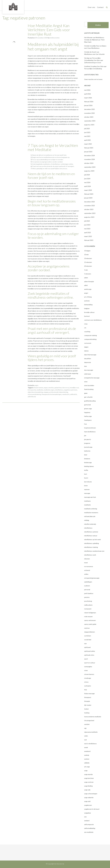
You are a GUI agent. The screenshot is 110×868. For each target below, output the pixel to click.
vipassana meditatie (91, 732)
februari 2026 (89, 102)
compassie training (91, 335)
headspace (88, 420)
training (87, 713)
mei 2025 (87, 136)
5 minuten (88, 274)
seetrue (87, 628)
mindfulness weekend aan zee (94, 551)
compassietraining (90, 339)
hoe (86, 424)
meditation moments (91, 513)
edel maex (88, 374)
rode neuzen (88, 616)
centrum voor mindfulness (93, 320)
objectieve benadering (35, 392)
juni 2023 (87, 225)
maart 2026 (88, 98)
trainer (86, 709)
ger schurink (88, 397)
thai (86, 690)
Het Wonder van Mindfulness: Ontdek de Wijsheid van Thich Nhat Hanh (94, 40)
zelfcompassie (89, 824)
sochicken (88, 636)
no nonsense (89, 566)
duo (86, 366)
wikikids (87, 763)
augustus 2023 (89, 217)
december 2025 (89, 109)
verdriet (87, 724)
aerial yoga (88, 289)
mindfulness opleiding (92, 543)
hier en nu (66, 388)
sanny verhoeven (90, 620)
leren (86, 486)
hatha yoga (88, 416)
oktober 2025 (89, 117)
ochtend (87, 570)
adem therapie (89, 281)
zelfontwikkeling (90, 828)
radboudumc (88, 605)
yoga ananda (88, 774)
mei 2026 (87, 90)
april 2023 (87, 232)
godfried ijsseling (90, 401)
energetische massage (92, 378)
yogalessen (88, 805)
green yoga (88, 409)
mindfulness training (91, 547)
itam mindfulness (90, 432)
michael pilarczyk (90, 516)
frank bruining (89, 389)
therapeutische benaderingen (52, 394)
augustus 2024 (89, 171)
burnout (87, 316)
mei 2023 (87, 229)
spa (85, 643)
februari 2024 (89, 194)
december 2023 (89, 202)
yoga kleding (88, 786)
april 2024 (87, 186)
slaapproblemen (90, 632)
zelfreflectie (32, 397)
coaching (87, 332)
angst (36, 385)
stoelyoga (88, 678)
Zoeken (98, 25)
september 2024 (90, 167)
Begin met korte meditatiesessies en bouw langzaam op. (51, 157)
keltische (87, 451)
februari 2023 (89, 240)
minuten (87, 559)
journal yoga (88, 447)
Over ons (91, 7)
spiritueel (87, 647)
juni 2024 (87, 179)
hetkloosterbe (55, 38)
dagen (86, 347)
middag (87, 520)
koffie (86, 470)
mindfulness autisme (91, 532)
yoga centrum (89, 782)
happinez (87, 412)
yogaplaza (87, 813)
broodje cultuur (89, 312)
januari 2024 (88, 198)
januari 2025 (88, 152)
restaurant (88, 609)
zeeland (87, 821)
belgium (87, 308)
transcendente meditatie (93, 717)
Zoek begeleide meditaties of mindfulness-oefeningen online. (53, 164)
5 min (86, 270)
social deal (88, 640)
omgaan (46, 392)
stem (86, 670)
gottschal (87, 405)
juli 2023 (87, 221)
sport (86, 659)
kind (86, 455)
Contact (100, 7)
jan (85, 435)
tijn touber (88, 705)
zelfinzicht (74, 394)
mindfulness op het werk (92, 539)
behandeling (88, 305)
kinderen (87, 459)
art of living (88, 297)
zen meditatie (89, 832)
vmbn (86, 736)
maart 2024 (88, 190)
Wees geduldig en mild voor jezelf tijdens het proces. (50, 169)
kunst (86, 478)
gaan (86, 393)
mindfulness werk (90, 555)
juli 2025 (87, 129)
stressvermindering (34, 394)
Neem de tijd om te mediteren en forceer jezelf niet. (49, 155)
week (86, 747)
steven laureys (89, 674)
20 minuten (88, 266)
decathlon (88, 358)
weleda (87, 755)
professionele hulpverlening (59, 392)
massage (87, 493)
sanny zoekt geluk (90, 624)
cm (85, 328)
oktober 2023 (89, 209)
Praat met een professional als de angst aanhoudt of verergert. (53, 166)
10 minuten (88, 258)
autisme (87, 301)
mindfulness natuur (91, 536)
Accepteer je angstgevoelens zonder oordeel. (48, 162)
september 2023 (90, 213)
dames (86, 351)
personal (87, 590)
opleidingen (88, 582)
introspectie (32, 390)
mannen (87, 489)
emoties (51, 388)
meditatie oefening (91, 509)
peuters (87, 597)
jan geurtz (88, 439)
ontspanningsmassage (92, 578)
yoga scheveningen (91, 794)
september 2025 (90, 121)
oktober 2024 (89, 163)
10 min (86, 255)
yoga (86, 771)
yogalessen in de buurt (92, 809)
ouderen (87, 586)
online (86, 574)
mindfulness (59, 390)
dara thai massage (90, 355)
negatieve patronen (70, 390)
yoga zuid (87, 801)
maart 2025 (88, 144)
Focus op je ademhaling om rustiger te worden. (48, 160)
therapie (87, 701)
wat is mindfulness (90, 744)
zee (85, 817)
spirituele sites (89, 655)
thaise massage (89, 693)
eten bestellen (89, 385)
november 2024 (89, 159)
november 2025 (89, 113)
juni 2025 (87, 132)
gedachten (58, 388)
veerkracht (66, 394)
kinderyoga (88, 462)
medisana (87, 501)
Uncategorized (89, 720)
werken (87, 759)
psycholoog (88, 601)
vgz (85, 728)
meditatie (40, 390)
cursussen (88, 343)
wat (86, 740)
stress (86, 682)
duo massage (89, 370)
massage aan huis (90, 497)
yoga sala (87, 790)
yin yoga (87, 767)
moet (86, 563)
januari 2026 (88, 105)
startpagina (88, 667)
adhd (86, 285)
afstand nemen (38, 388)
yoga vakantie (89, 797)
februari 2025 (89, 148)
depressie (88, 362)
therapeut (88, 697)
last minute (88, 482)
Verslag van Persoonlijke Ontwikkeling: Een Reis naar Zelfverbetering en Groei (94, 60)
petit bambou (89, 593)
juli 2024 (87, 175)
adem (86, 278)
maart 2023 (88, 236)
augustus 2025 (89, 125)
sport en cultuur (90, 663)
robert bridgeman (90, 613)
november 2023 (89, 206)
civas (86, 324)
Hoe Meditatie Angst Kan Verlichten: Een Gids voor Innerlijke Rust (49, 30)
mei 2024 (87, 182)
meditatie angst (49, 390)
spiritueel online (90, 651)
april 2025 (87, 140)
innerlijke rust (74, 388)
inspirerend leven (90, 428)
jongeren (87, 443)
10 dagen (87, 251)
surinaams (88, 686)
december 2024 (89, 155)
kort (86, 474)
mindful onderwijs (90, 524)
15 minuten (88, 262)
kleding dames (89, 466)
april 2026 (87, 94)
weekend (87, 751)
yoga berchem (89, 778)
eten (86, 382)
